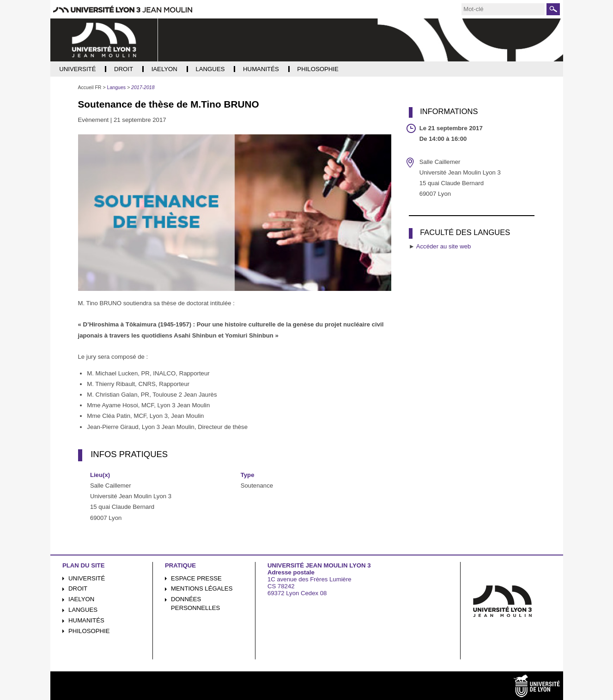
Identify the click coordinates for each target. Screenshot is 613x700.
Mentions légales (202, 588)
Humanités (86, 620)
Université (87, 578)
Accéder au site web (444, 246)
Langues (83, 610)
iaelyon (81, 599)
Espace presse (196, 578)
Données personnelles (195, 603)
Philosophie (89, 631)
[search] (503, 9)
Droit (78, 588)
